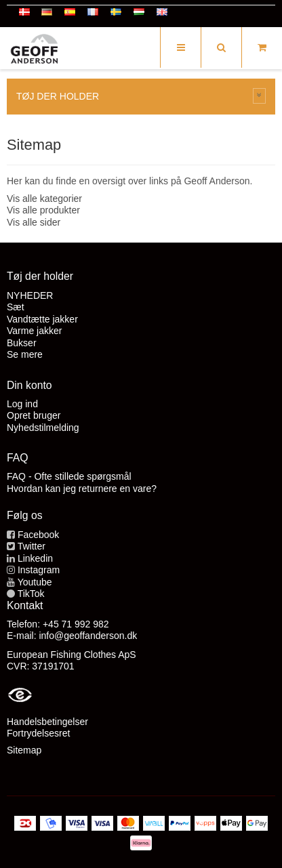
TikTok (31, 594)
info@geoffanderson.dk (88, 636)
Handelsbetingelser (47, 722)
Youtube (35, 582)
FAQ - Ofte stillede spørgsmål (69, 476)
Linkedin (35, 558)
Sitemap (24, 750)
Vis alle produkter (43, 210)
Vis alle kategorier (44, 199)
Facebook (38, 535)
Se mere (25, 354)
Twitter (32, 546)
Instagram (39, 570)
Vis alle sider (34, 222)
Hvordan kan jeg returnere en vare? (82, 489)
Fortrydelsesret (38, 733)
